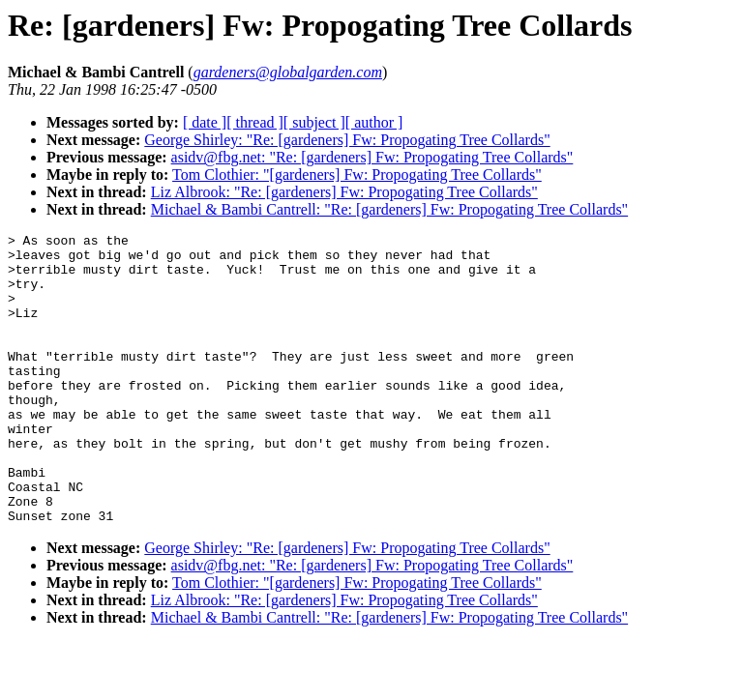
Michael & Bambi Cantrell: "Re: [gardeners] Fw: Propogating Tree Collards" (389, 209)
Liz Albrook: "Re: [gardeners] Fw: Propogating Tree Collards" (344, 192)
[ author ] (374, 122)
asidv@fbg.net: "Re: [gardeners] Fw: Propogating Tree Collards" (372, 157)
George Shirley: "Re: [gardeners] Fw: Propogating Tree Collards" (347, 140)
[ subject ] (314, 122)
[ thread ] (255, 122)
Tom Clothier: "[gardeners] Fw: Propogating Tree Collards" (357, 175)
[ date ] (205, 122)
